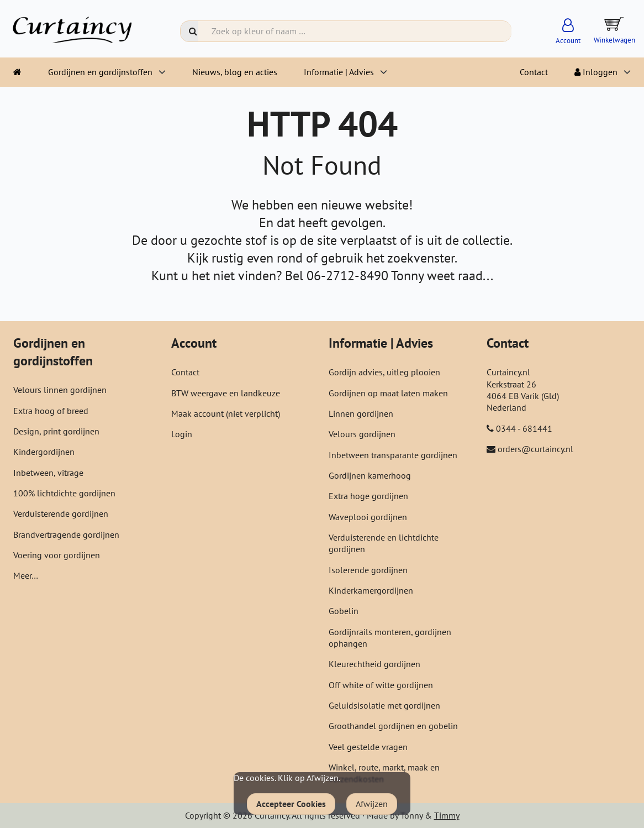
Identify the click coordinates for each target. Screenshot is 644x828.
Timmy (447, 815)
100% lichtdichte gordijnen (64, 493)
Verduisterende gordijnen (61, 513)
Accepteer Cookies (291, 804)
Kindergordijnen (44, 452)
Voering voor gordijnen (57, 555)
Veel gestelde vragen (368, 747)
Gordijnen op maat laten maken (388, 393)
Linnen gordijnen (361, 413)
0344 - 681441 (524, 428)
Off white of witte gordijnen (381, 685)
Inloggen (596, 72)
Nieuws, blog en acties (235, 72)
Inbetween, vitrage (48, 473)
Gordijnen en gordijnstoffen (100, 72)
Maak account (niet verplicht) (226, 413)
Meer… (26, 575)
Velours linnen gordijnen (60, 390)
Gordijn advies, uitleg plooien (384, 372)
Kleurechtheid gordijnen (374, 664)
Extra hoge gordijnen (368, 496)
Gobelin (344, 611)
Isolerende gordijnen (368, 570)
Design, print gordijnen (56, 431)
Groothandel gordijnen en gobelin (393, 726)
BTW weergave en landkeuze (226, 393)
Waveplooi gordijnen (368, 517)
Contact (534, 72)
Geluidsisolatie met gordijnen (384, 705)
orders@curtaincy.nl (535, 449)
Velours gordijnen (362, 434)
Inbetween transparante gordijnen (393, 455)
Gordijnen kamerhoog (370, 475)
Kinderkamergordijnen (371, 590)
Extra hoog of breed (51, 411)
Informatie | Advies (339, 72)
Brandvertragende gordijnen (66, 534)
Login (182, 434)
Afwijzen (372, 804)
